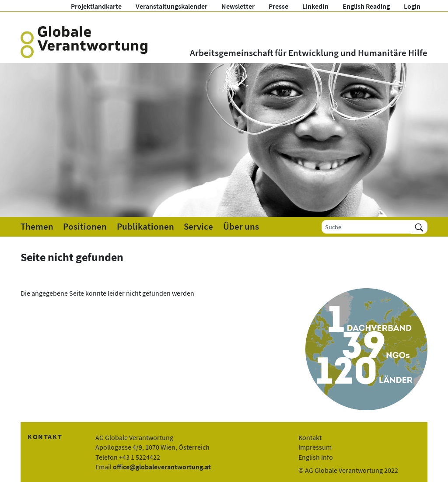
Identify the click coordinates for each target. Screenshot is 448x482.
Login (412, 6)
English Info (316, 457)
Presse (278, 6)
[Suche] (366, 227)
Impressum (315, 447)
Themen (37, 227)
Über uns (241, 227)
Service (198, 227)
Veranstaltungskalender (171, 6)
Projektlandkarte (96, 6)
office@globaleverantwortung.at (162, 467)
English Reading (366, 6)
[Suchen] (419, 227)
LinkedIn (315, 6)
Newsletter (238, 6)
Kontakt (310, 437)
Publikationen (145, 227)
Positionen (85, 227)
